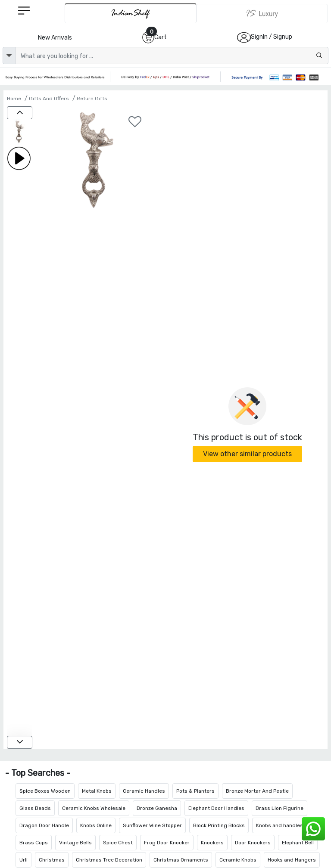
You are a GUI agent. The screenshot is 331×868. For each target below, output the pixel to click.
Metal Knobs (97, 791)
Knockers (212, 843)
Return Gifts (92, 99)
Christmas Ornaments (181, 860)
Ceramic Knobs (238, 860)
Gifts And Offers (49, 99)
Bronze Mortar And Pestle (257, 791)
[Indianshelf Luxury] (262, 13)
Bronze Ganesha (157, 808)
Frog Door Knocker (167, 843)
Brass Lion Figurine (279, 808)
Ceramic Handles (144, 791)
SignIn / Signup (272, 37)
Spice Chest (118, 843)
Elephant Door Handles (216, 808)
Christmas (52, 860)
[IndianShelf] (131, 13)
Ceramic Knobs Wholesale (94, 808)
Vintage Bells (75, 843)
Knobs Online (96, 825)
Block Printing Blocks (219, 825)
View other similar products (247, 454)
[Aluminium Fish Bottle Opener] (20, 133)
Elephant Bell (298, 843)
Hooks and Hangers (292, 860)
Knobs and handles (279, 825)
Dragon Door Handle (44, 825)
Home (14, 99)
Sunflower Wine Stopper (152, 825)
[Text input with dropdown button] (172, 56)
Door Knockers (253, 843)
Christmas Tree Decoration (109, 860)
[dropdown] (9, 56)
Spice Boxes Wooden (45, 791)
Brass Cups (34, 843)
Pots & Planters (195, 791)
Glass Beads (35, 808)
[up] (20, 113)
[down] (20, 742)
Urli (23, 860)
